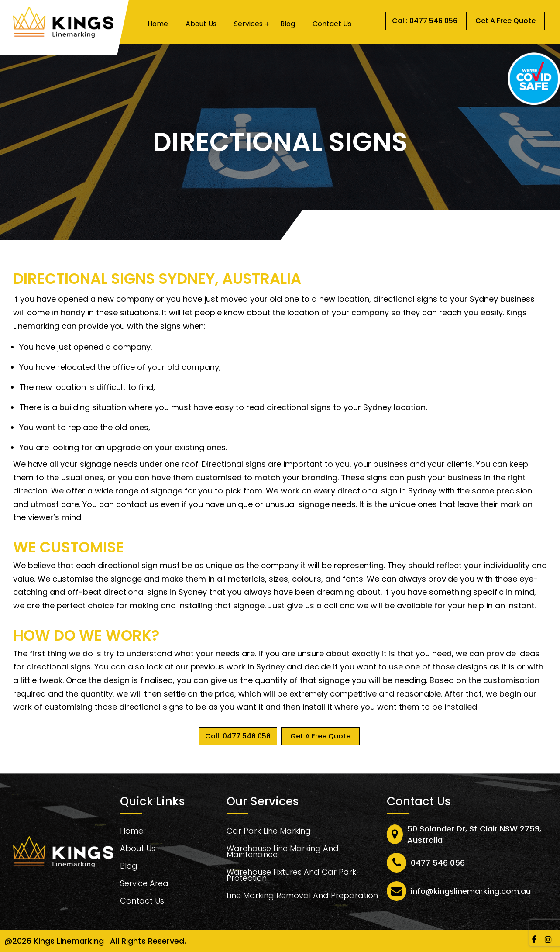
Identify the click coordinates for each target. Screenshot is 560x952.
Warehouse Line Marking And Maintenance (283, 853)
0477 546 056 (438, 863)
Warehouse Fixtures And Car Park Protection (291, 876)
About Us (201, 24)
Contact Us (332, 24)
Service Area (144, 885)
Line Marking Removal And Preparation (302, 897)
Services (248, 24)
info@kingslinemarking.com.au (471, 891)
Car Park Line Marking (269, 832)
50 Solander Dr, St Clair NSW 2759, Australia (474, 834)
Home (158, 24)
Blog (288, 24)
